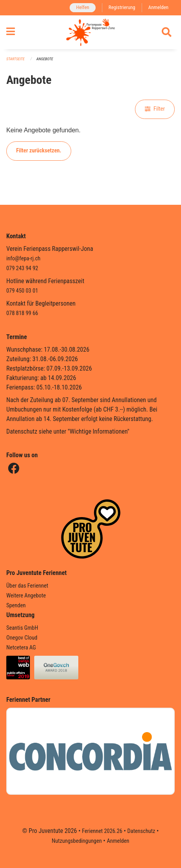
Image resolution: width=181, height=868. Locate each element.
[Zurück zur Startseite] (90, 32)
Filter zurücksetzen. (39, 151)
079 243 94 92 (22, 268)
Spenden (16, 606)
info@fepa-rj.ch (23, 259)
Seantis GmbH (22, 628)
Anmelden (158, 7)
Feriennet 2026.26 (102, 831)
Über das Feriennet (27, 586)
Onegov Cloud (22, 638)
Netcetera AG (21, 648)
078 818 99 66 (22, 313)
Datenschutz (141, 831)
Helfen (82, 7)
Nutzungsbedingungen (77, 841)
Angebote (45, 59)
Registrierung (122, 7)
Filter (155, 109)
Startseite (15, 59)
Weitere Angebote (26, 596)
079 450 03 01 (22, 291)
